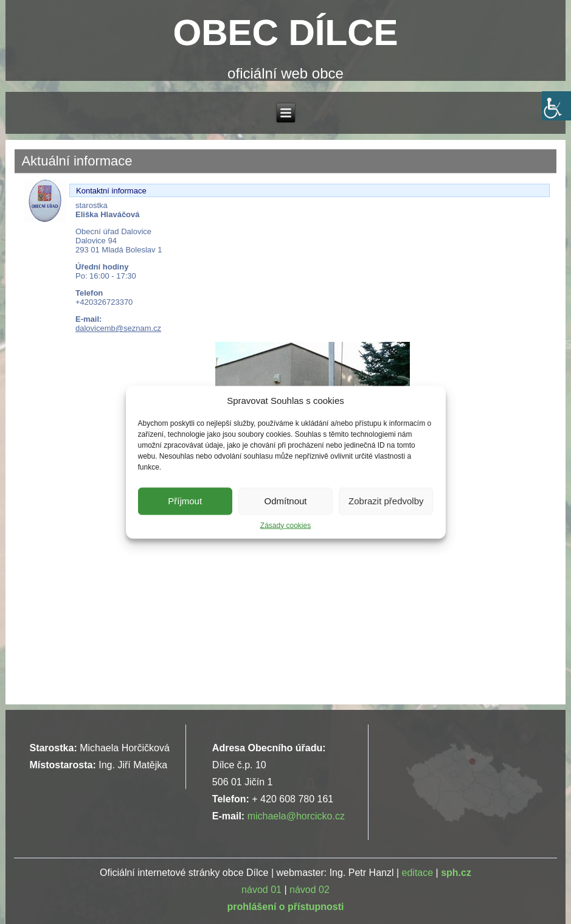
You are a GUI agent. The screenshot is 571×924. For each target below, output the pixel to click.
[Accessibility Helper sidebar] (556, 106)
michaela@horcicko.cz (296, 816)
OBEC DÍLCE (285, 33)
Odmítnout (285, 501)
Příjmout (185, 501)
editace (418, 873)
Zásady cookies (285, 525)
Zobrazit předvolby (386, 501)
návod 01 (261, 890)
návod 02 (310, 890)
